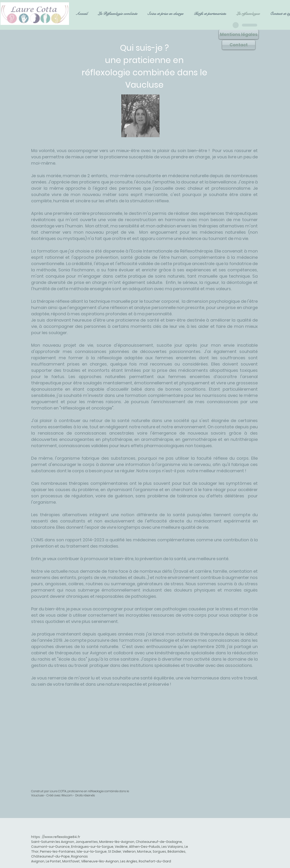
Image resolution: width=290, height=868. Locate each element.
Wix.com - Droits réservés (78, 795)
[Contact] (239, 45)
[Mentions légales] (239, 34)
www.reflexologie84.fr (62, 837)
